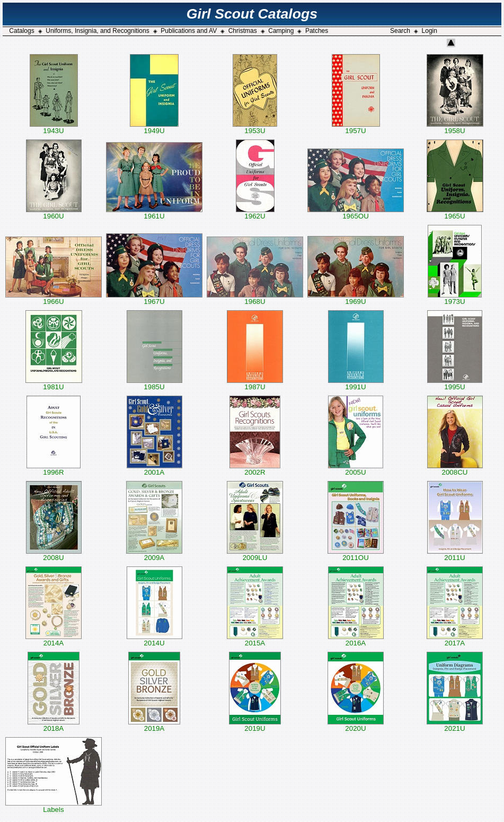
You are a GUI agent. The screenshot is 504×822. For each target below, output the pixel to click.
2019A (154, 725)
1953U (255, 128)
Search (400, 31)
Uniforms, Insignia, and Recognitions (97, 31)
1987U (255, 384)
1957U (356, 128)
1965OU (356, 213)
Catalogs (21, 31)
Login (430, 31)
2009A (154, 554)
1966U (54, 298)
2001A (154, 469)
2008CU (455, 469)
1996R (54, 469)
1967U (154, 298)
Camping (281, 31)
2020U (356, 725)
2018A (54, 725)
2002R (255, 469)
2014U (154, 640)
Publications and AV (189, 31)
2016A (356, 640)
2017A (455, 640)
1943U (54, 128)
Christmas (243, 31)
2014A (54, 640)
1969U (356, 298)
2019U (255, 725)
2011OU (356, 554)
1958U (455, 128)
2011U (455, 554)
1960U (54, 213)
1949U (154, 128)
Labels (54, 806)
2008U (54, 554)
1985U (154, 384)
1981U (54, 384)
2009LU (255, 554)
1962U (255, 213)
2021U (455, 725)
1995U (455, 384)
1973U (455, 298)
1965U (455, 213)
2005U (356, 469)
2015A (255, 640)
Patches (317, 31)
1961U (154, 213)
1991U (356, 384)
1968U (255, 298)
